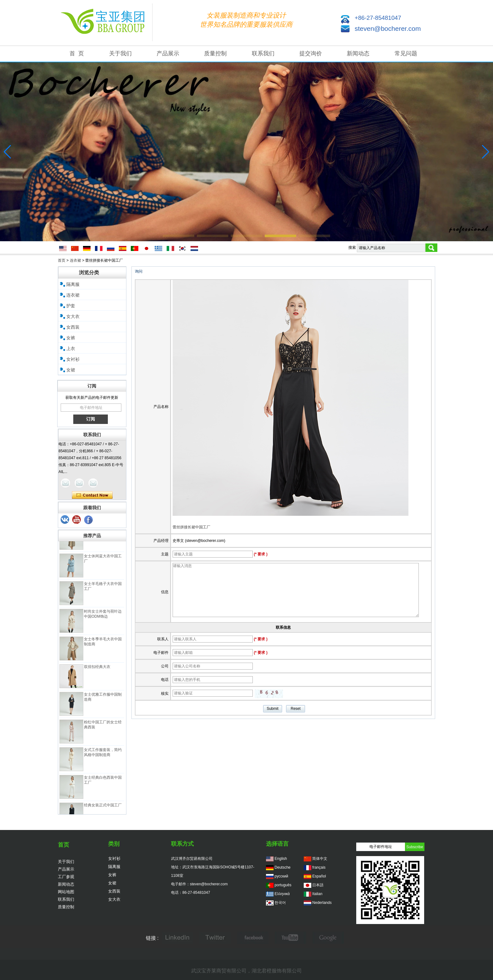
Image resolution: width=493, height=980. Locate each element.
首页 (62, 260)
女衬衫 (73, 359)
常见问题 (406, 53)
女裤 (71, 338)
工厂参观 (66, 877)
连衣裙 (75, 260)
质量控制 (215, 53)
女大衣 (73, 316)
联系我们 (263, 53)
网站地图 (66, 892)
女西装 (73, 327)
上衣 (71, 348)
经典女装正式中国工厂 (103, 808)
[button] (179, 236)
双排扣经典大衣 (97, 670)
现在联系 (92, 495)
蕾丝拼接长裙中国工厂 (191, 527)
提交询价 (311, 53)
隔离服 (73, 284)
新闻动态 (358, 53)
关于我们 (120, 53)
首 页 (77, 53)
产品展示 (168, 53)
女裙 (71, 370)
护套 (71, 306)
